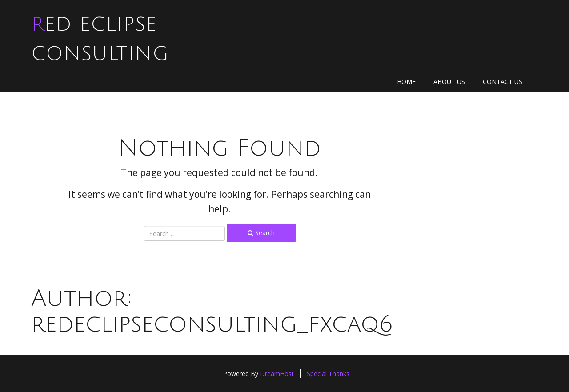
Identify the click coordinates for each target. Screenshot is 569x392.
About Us (449, 82)
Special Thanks (328, 374)
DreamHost (277, 374)
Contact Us (503, 82)
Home (406, 82)
